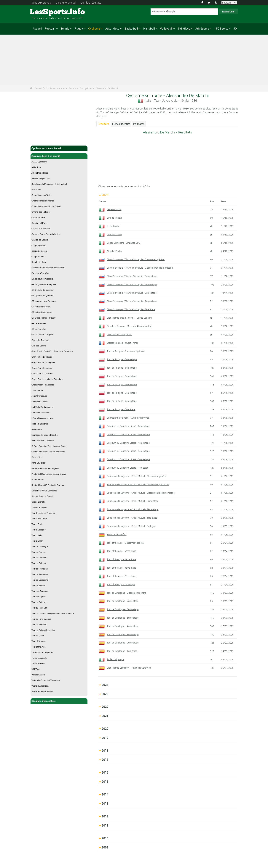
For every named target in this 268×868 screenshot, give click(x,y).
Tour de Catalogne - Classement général (127, 593)
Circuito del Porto (39, 223)
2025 (105, 195)
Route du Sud (38, 480)
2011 (105, 799)
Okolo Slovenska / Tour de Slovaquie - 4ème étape (132, 284)
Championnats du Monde (43, 201)
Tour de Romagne (40, 569)
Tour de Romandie (40, 574)
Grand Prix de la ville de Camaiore (47, 379)
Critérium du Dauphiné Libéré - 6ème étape (128, 426)
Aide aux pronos (42, 3)
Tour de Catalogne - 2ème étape (123, 643)
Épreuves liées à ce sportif (59, 156)
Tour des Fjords (39, 597)
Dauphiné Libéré (39, 262)
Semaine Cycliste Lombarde (44, 491)
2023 (105, 690)
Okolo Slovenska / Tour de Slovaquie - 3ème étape (132, 293)
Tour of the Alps (39, 647)
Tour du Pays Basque (41, 619)
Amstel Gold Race (40, 173)
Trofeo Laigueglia (39, 658)
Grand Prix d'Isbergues (42, 368)
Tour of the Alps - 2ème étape (121, 576)
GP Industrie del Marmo (42, 312)
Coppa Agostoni (39, 245)
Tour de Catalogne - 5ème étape (123, 618)
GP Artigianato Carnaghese (44, 284)
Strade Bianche (38, 502)
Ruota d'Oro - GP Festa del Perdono (48, 485)
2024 (105, 681)
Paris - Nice (37, 457)
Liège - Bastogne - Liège (43, 418)
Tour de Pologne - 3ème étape (122, 393)
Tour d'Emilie (37, 524)
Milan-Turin (37, 429)
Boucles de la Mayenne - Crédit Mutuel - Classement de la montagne (141, 493)
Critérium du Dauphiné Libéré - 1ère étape (128, 468)
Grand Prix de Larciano (42, 374)
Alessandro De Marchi (107, 88)
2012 (105, 790)
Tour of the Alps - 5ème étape (121, 551)
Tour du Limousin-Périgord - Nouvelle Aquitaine (53, 613)
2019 (105, 727)
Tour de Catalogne (40, 546)
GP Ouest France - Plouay (43, 318)
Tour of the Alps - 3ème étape (121, 568)
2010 (105, 809)
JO (235, 28)
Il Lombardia (37, 390)
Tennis (65, 28)
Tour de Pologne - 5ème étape (122, 376)
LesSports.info (44, 12)
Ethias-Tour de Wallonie (42, 279)
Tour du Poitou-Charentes (43, 630)
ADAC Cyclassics (39, 162)
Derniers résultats (91, 3)
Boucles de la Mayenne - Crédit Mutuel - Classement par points (138, 484)
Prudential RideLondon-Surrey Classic (49, 474)
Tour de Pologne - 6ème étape (122, 368)
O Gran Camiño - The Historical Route (49, 446)
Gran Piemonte (114, 234)
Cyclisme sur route (55, 88)
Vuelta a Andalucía (40, 686)
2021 (105, 708)
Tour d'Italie (37, 535)
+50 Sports (221, 28)
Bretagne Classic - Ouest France (123, 343)
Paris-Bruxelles (38, 463)
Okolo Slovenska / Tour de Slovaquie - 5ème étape (132, 276)
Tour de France (38, 552)
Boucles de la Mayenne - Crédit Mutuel (49, 184)
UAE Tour (36, 669)
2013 (105, 781)
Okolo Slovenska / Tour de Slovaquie (48, 452)
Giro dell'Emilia (114, 251)
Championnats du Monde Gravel (46, 206)
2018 (105, 736)
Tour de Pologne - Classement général (126, 351)
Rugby (79, 28)
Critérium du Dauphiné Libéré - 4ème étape (128, 443)
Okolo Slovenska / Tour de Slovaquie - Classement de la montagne (140, 268)
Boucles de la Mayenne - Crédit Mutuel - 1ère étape (132, 518)
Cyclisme (94, 28)
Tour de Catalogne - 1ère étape (122, 651)
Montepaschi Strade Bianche (45, 435)
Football (50, 28)
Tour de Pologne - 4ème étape (122, 384)
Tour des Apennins (40, 591)
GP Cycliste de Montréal (42, 290)
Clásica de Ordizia (40, 240)
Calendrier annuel (66, 3)
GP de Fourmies (39, 323)
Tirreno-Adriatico (39, 507)
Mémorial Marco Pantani (43, 441)
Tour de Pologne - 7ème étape (122, 359)
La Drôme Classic (40, 401)
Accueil (37, 28)
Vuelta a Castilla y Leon (42, 691)
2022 (105, 699)
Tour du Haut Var (39, 608)
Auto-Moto (112, 28)
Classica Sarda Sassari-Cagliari (46, 234)
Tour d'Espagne (39, 530)
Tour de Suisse (38, 585)
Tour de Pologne (39, 563)
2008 (105, 818)
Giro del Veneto (114, 218)
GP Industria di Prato (41, 307)
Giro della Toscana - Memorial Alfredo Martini (129, 326)
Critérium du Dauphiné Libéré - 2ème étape (128, 459)
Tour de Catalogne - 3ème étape (123, 634)
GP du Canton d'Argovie (42, 335)
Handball (149, 28)
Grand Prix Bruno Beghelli (43, 362)
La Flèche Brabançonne (42, 407)
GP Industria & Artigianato (119, 334)
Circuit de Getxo (39, 217)
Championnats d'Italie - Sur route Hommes (128, 418)
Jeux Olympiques (39, 396)
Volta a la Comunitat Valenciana (46, 680)
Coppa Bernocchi (39, 251)
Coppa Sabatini (38, 256)
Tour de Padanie (39, 558)
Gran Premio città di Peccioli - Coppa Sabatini (129, 318)
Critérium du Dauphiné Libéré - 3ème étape (128, 451)
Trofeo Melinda (38, 664)
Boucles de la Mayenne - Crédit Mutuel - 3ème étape (133, 501)
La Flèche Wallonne (40, 413)
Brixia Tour (36, 190)
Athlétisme (202, 28)
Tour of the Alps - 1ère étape (121, 584)
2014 (105, 772)
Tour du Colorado (39, 602)
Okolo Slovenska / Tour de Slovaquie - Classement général (136, 259)
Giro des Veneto (39, 346)
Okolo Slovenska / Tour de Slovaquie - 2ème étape (132, 301)
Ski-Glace (184, 28)
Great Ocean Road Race (43, 385)
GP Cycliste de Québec (42, 296)
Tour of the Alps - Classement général (125, 543)
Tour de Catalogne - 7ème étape (123, 601)
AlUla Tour (36, 167)
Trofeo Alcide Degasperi (42, 652)
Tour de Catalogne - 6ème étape (123, 609)
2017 (105, 745)
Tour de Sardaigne (40, 580)
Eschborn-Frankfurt (40, 273)
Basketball (131, 28)
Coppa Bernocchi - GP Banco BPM (124, 243)
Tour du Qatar (38, 636)
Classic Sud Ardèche (41, 229)
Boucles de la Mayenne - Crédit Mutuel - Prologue (131, 526)
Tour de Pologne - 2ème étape (122, 401)
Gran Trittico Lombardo (42, 357)
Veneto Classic (38, 675)
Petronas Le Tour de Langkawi (45, 468)
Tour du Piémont (39, 625)
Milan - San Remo (40, 424)
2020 (105, 717)
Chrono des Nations (40, 212)
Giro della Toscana (40, 340)
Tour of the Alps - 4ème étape (121, 559)
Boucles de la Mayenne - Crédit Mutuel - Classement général (137, 476)
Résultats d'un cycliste (80, 88)
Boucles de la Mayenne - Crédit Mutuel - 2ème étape (133, 509)
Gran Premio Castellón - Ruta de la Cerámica (52, 351)
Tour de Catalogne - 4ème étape (123, 626)
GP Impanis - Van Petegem (44, 301)
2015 (105, 763)
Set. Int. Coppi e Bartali (42, 496)
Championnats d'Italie (41, 195)
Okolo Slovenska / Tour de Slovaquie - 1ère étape (131, 309)
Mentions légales (43, 851)
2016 (105, 754)
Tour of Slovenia (39, 641)
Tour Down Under (39, 519)
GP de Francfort (39, 329)
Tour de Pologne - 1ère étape (121, 409)
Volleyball (166, 28)
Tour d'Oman (37, 541)
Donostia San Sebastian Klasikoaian (48, 268)
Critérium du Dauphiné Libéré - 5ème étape (128, 434)
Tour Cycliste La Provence (43, 513)
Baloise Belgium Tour (41, 178)
